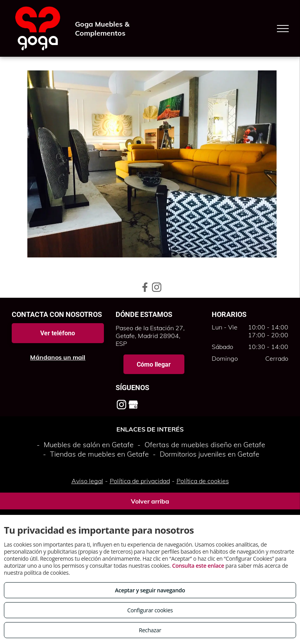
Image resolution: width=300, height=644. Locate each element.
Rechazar (150, 630)
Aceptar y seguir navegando (150, 590)
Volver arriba (150, 501)
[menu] (283, 29)
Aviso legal (87, 481)
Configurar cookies (150, 610)
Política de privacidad (140, 481)
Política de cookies (203, 481)
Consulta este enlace (198, 566)
